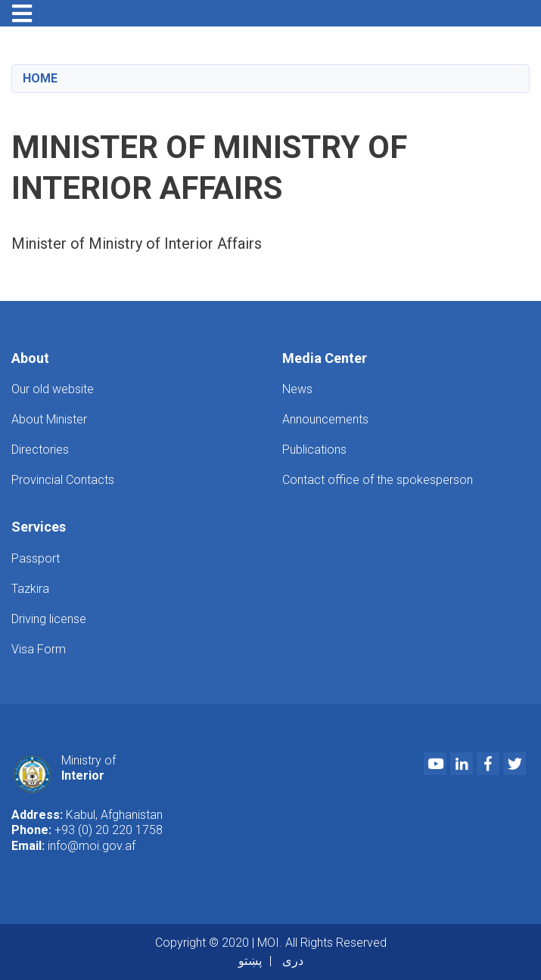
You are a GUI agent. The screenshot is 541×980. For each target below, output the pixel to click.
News (297, 389)
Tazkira (30, 589)
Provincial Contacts (63, 480)
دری (293, 961)
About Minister (49, 419)
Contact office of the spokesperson (378, 480)
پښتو (250, 961)
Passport (36, 558)
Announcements (325, 419)
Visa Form (39, 649)
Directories (40, 450)
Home (40, 78)
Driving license (49, 619)
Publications (314, 450)
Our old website (53, 389)
